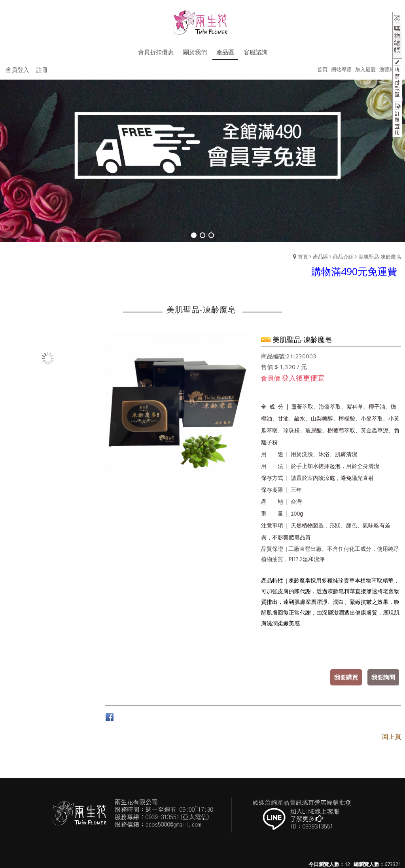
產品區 (321, 257)
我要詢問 (383, 677)
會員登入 (17, 70)
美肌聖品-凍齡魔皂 (380, 257)
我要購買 (346, 677)
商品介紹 (343, 257)
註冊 (42, 70)
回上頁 (392, 737)
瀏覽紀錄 (390, 69)
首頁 (303, 257)
